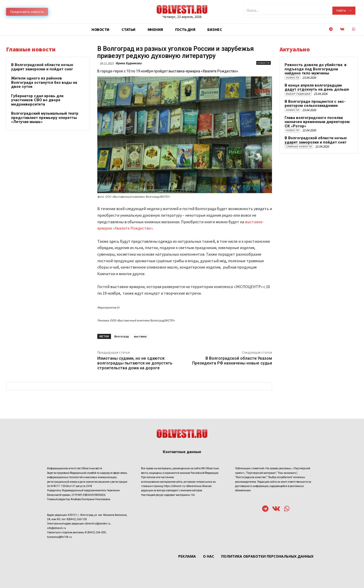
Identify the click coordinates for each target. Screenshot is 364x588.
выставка (140, 336)
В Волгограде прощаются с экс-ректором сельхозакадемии (315, 104)
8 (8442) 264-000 (95, 532)
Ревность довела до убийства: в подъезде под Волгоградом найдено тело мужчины (316, 69)
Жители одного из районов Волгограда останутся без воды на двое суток (44, 82)
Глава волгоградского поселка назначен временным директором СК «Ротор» (317, 122)
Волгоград (121, 336)
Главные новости (299, 146)
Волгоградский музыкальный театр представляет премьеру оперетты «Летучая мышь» (45, 118)
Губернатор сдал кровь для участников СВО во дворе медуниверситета (37, 100)
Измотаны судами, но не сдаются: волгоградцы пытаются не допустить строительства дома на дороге (135, 363)
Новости (264, 63)
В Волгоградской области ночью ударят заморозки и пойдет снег (42, 67)
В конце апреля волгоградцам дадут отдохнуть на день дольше (317, 87)
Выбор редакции (298, 94)
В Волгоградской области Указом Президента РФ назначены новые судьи (232, 361)
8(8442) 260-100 (77, 519)
